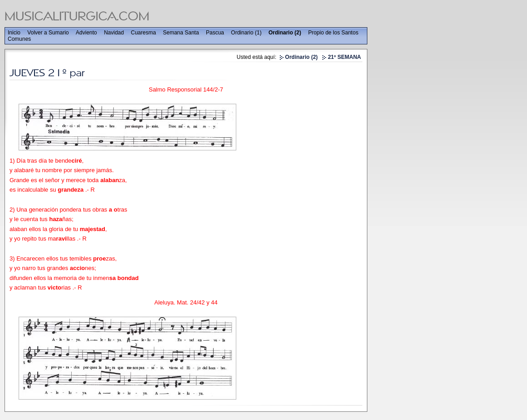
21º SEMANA (344, 57)
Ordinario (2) (285, 33)
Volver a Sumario (48, 33)
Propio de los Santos (333, 33)
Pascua (215, 33)
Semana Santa (181, 33)
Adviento (86, 33)
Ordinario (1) (246, 33)
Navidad (114, 33)
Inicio (14, 33)
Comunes (19, 39)
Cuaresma (144, 33)
